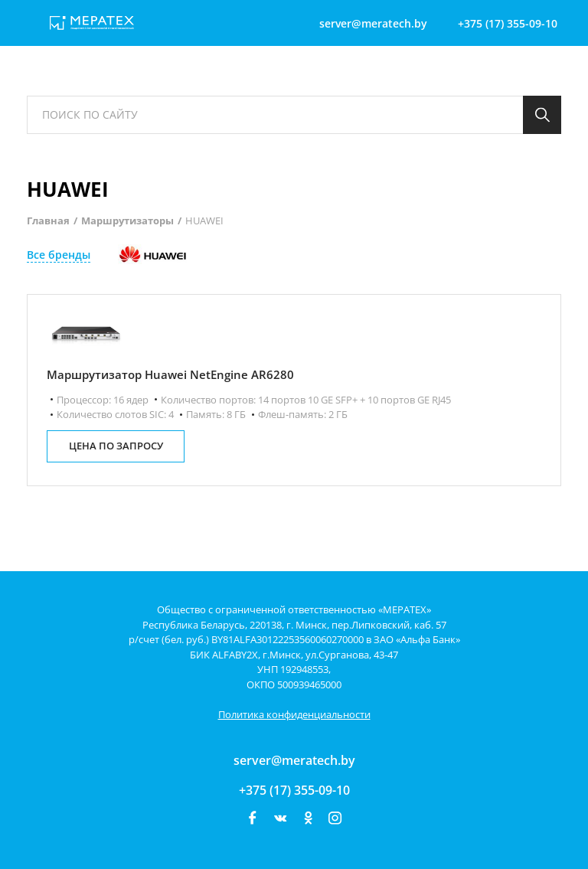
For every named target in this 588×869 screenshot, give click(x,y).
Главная (48, 221)
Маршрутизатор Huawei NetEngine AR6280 (170, 374)
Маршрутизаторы (127, 221)
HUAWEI (204, 221)
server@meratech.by (294, 760)
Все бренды (59, 255)
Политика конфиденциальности (294, 714)
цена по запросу (116, 446)
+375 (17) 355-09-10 (294, 790)
